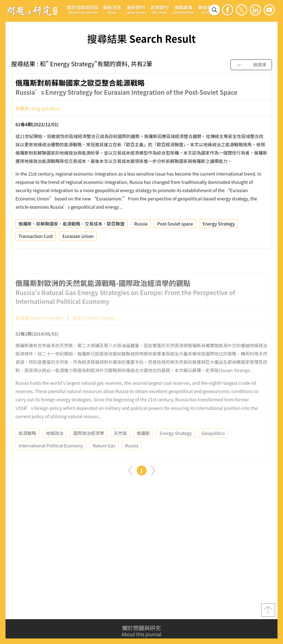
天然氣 (120, 446)
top (268, 612)
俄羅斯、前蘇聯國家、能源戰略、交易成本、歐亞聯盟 (72, 226)
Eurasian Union (78, 239)
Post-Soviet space (175, 226)
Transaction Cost (36, 239)
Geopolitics (213, 446)
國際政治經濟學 (89, 446)
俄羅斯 (143, 446)
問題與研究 (32, 11)
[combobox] (251, 65)
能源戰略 (27, 446)
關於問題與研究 (83, 10)
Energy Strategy (219, 226)
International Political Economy (51, 459)
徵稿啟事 (184, 10)
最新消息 (112, 10)
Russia (141, 226)
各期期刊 (160, 10)
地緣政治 (55, 446)
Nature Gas (104, 459)
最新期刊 (136, 10)
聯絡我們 (208, 10)
